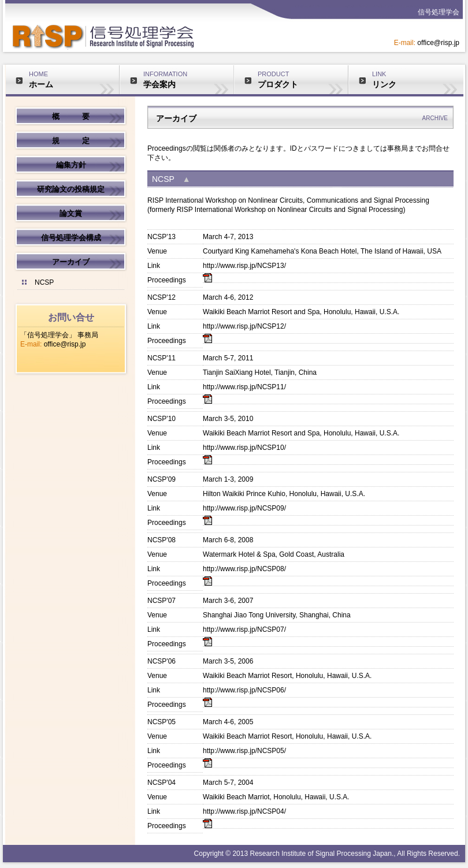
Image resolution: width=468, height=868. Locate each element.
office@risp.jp (65, 344)
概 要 (71, 116)
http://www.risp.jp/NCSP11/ (244, 387)
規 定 (71, 141)
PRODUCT (303, 80)
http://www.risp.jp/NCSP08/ (244, 569)
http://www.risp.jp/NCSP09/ (244, 508)
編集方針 (71, 165)
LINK (417, 80)
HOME (74, 80)
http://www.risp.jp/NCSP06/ (244, 690)
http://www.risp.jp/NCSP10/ (244, 448)
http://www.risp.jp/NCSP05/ (244, 751)
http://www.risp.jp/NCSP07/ (244, 629)
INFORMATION (188, 80)
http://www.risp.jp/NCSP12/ (244, 326)
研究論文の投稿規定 (71, 189)
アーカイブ (71, 262)
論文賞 (71, 213)
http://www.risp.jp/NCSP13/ (244, 266)
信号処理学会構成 (71, 238)
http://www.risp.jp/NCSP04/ (244, 811)
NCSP (44, 282)
